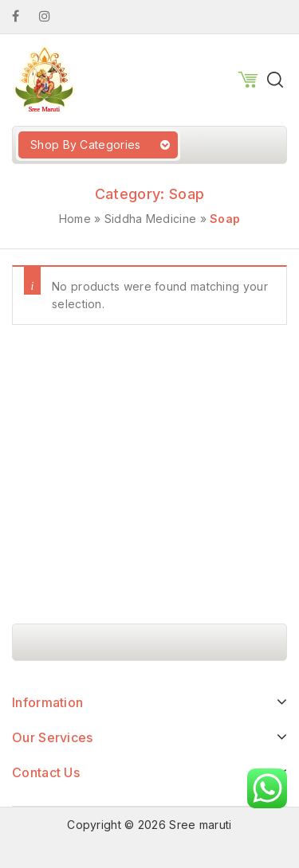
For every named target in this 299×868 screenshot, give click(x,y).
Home (75, 219)
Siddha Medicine (151, 219)
